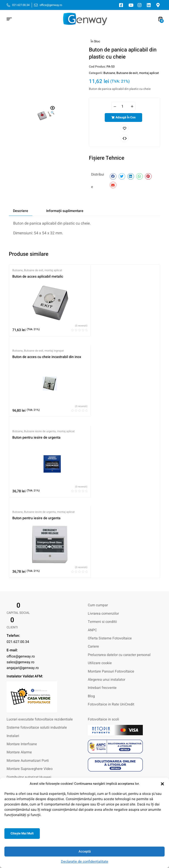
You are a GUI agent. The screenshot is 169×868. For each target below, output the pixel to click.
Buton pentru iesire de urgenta (36, 443)
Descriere (21, 211)
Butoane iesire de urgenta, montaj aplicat (49, 437)
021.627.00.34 (18, 648)
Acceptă (85, 851)
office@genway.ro (21, 663)
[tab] (21, 211)
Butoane (109, 73)
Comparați (125, 138)
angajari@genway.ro (23, 674)
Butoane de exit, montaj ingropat (44, 351)
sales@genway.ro (20, 668)
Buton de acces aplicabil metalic (38, 277)
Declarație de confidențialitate (85, 862)
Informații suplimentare (65, 211)
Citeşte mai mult (22, 833)
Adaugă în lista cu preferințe (125, 128)
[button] (162, 784)
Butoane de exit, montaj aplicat (138, 73)
